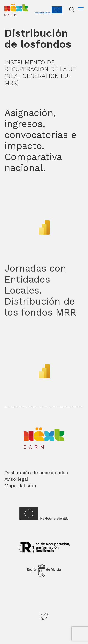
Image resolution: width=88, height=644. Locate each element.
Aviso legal (16, 479)
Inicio (9, 6)
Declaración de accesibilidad (36, 473)
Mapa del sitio (20, 486)
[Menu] (81, 10)
